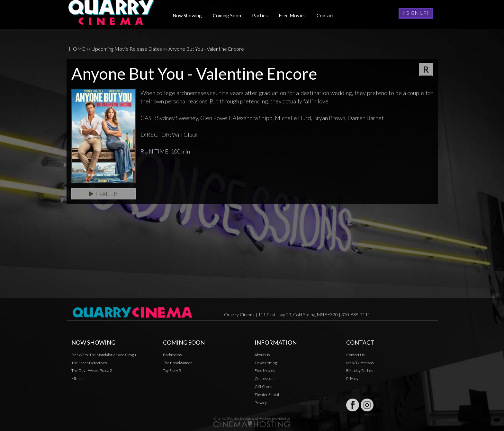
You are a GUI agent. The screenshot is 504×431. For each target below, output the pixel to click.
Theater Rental (267, 395)
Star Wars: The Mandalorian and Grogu (104, 355)
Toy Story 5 (172, 370)
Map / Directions (360, 363)
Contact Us (355, 355)
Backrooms (172, 355)
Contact (328, 15)
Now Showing (189, 15)
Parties (262, 15)
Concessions (265, 378)
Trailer (103, 194)
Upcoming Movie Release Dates (127, 49)
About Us (262, 355)
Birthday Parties (360, 370)
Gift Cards (263, 387)
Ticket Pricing (266, 363)
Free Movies (294, 15)
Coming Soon (229, 15)
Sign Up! (416, 13)
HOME (77, 49)
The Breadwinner (177, 363)
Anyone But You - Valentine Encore (206, 49)
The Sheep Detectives (89, 363)
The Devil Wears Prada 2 (92, 370)
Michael (78, 378)
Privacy (261, 403)
